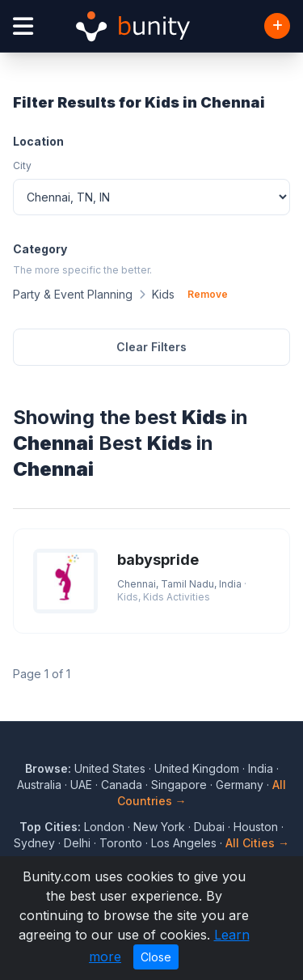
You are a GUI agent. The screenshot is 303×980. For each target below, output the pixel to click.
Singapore (179, 785)
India (261, 768)
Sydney (34, 843)
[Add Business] (277, 26)
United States (110, 768)
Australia (39, 785)
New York (159, 827)
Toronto (121, 843)
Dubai (209, 827)
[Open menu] (23, 26)
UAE (81, 785)
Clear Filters (151, 347)
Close (156, 957)
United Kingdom (197, 768)
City (22, 165)
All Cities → (257, 843)
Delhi (77, 843)
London (104, 827)
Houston (256, 827)
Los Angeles (184, 843)
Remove (208, 294)
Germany (240, 785)
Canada (122, 785)
